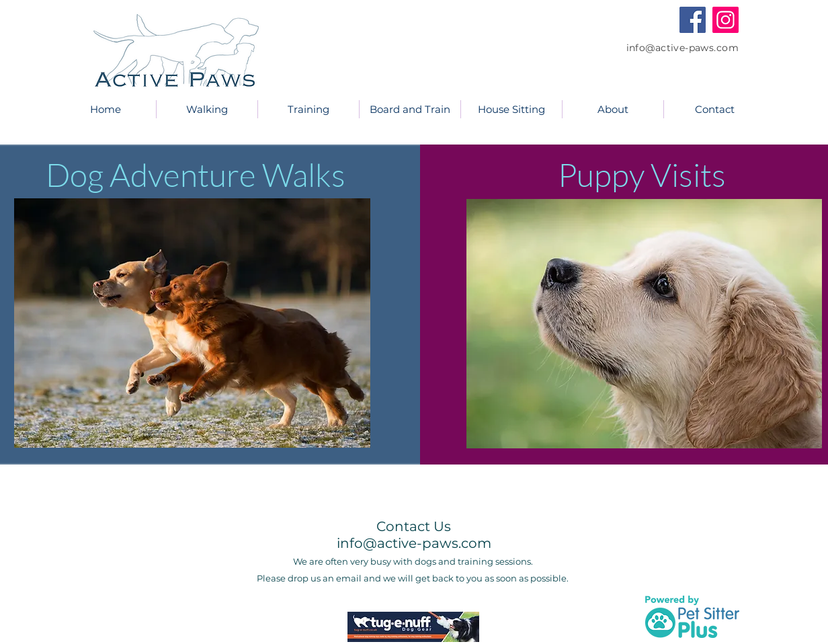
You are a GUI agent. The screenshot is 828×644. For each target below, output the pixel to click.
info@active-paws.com (682, 48)
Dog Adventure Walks (199, 174)
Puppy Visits (642, 174)
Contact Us (414, 526)
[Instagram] (726, 20)
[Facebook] (693, 20)
